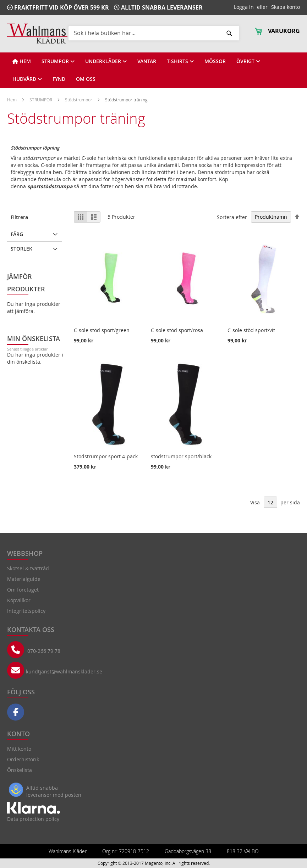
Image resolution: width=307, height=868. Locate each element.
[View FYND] (59, 79)
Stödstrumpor (79, 100)
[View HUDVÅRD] (27, 79)
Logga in (244, 7)
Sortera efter (232, 217)
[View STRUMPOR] (58, 61)
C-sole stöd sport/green (102, 330)
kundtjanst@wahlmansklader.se (64, 671)
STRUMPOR (41, 100)
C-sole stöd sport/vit (251, 330)
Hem (12, 100)
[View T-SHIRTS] (180, 61)
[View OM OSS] (86, 79)
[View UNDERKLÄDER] (106, 61)
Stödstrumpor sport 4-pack (106, 456)
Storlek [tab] (21, 249)
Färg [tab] (17, 234)
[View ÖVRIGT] (248, 61)
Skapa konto (286, 7)
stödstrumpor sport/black (181, 456)
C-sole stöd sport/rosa (177, 330)
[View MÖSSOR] (215, 61)
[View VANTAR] (147, 61)
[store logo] (37, 33)
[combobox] (154, 33)
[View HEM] (22, 61)
